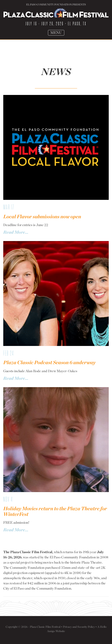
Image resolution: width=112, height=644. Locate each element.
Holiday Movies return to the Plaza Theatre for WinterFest (55, 511)
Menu (57, 33)
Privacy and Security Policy (79, 627)
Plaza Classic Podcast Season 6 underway (49, 362)
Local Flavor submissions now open (42, 217)
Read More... (16, 232)
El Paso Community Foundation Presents (56, 5)
